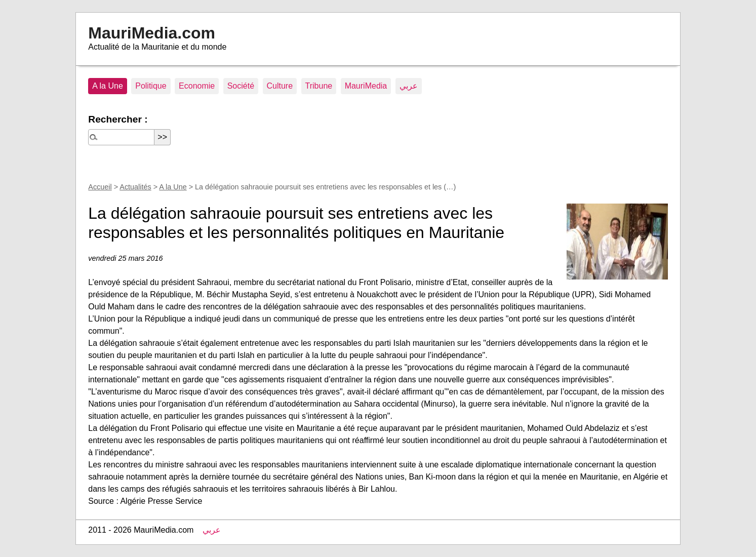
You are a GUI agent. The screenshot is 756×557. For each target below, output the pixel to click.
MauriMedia (366, 86)
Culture (280, 86)
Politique (151, 86)
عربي (409, 86)
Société (241, 86)
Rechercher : (118, 119)
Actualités (135, 187)
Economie (197, 86)
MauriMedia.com (152, 33)
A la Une (107, 86)
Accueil (100, 187)
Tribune (319, 86)
